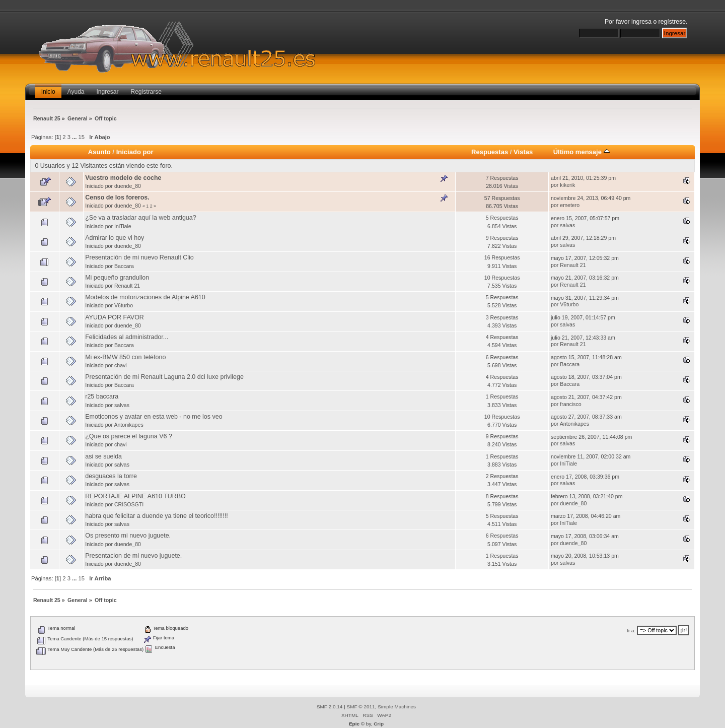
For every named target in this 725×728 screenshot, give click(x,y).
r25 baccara (102, 396)
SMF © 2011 (361, 707)
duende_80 (128, 186)
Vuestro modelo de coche (123, 178)
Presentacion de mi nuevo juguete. (133, 556)
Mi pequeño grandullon (117, 278)
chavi (121, 365)
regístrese (672, 22)
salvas (567, 225)
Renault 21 (573, 265)
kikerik (567, 185)
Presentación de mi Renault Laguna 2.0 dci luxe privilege (164, 377)
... (75, 137)
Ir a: (631, 631)
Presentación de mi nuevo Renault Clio (139, 257)
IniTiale (123, 226)
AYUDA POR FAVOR (115, 317)
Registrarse (146, 92)
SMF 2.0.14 (330, 707)
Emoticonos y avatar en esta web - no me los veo (154, 417)
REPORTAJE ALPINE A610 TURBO (135, 496)
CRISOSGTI (129, 504)
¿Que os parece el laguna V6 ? (129, 436)
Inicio (48, 92)
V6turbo (124, 305)
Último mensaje (582, 152)
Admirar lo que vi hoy (115, 238)
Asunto (99, 152)
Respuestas (490, 152)
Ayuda (76, 92)
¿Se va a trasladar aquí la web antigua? (140, 218)
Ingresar (108, 92)
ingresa (641, 22)
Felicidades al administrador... (127, 337)
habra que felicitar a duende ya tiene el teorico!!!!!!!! (157, 516)
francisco (570, 404)
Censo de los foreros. (117, 197)
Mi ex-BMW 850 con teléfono (125, 357)
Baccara (124, 266)
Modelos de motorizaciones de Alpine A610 (145, 297)
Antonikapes (128, 425)
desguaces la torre (111, 476)
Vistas (523, 152)
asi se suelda (103, 456)
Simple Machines (397, 707)
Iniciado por (135, 152)
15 (82, 137)
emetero (570, 205)
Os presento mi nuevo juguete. (128, 536)
